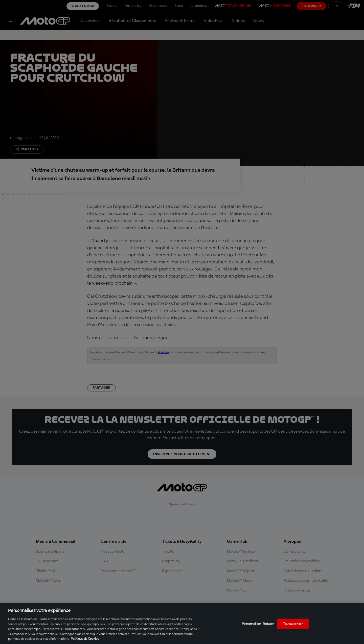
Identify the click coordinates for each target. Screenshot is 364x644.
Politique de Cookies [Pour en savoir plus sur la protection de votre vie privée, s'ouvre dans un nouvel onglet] (85, 639)
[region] (182, 623)
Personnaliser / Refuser (258, 624)
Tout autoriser (293, 624)
